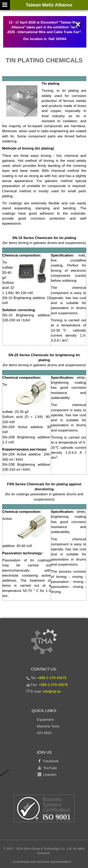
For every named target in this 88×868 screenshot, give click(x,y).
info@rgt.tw (52, 691)
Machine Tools (48, 726)
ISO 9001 (44, 733)
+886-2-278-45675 (52, 678)
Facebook (50, 761)
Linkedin (49, 775)
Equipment (45, 720)
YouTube (49, 768)
